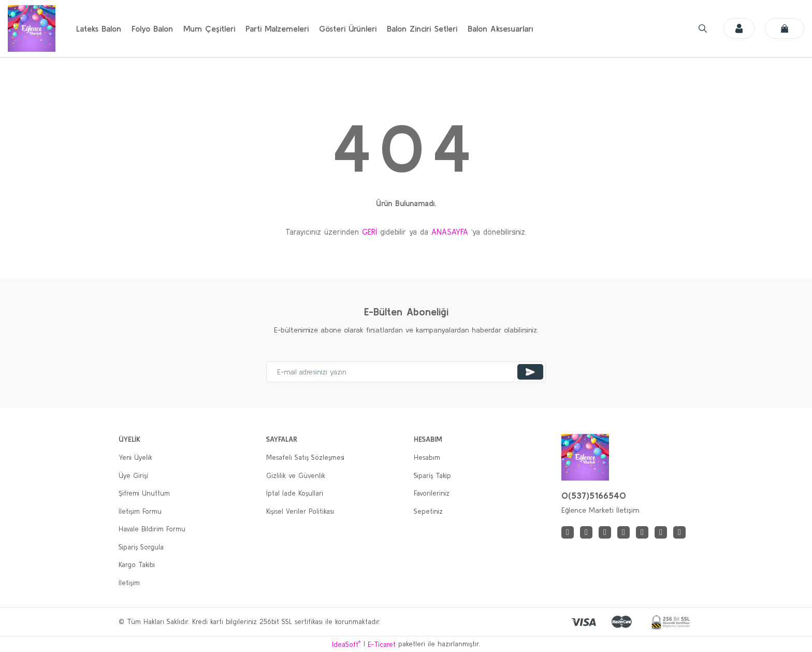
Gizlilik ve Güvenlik (296, 476)
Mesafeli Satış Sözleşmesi (305, 458)
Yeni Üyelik (135, 458)
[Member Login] (735, 28)
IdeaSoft (346, 644)
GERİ (369, 232)
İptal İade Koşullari (295, 493)
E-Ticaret (382, 644)
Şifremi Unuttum (144, 493)
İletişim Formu (140, 511)
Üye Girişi (133, 476)
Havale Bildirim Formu (152, 529)
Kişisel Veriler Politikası (300, 511)
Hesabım (427, 458)
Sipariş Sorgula (141, 547)
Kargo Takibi (137, 565)
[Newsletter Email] (406, 372)
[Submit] (530, 372)
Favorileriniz (432, 493)
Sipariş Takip (432, 476)
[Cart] (785, 28)
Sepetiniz (428, 511)
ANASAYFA (450, 232)
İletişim (129, 583)
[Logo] (32, 28)
